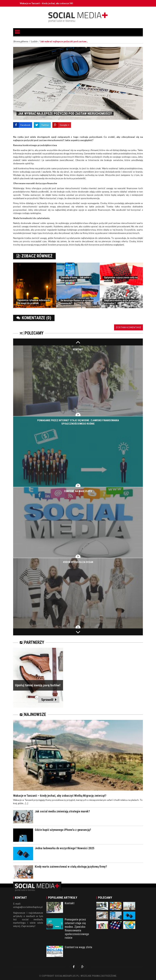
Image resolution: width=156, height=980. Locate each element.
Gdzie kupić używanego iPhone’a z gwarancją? (63, 830)
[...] (27, 803)
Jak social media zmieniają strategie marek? (62, 811)
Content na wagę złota (78, 491)
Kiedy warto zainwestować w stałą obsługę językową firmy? (71, 867)
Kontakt (78, 350)
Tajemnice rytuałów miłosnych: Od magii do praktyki (34, 302)
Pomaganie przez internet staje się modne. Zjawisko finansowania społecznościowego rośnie (77, 929)
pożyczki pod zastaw (53, 188)
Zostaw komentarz (128, 327)
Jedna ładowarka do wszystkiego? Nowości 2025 (65, 848)
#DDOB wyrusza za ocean (78, 562)
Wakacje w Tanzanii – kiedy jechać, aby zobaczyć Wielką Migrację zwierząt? (59, 3)
